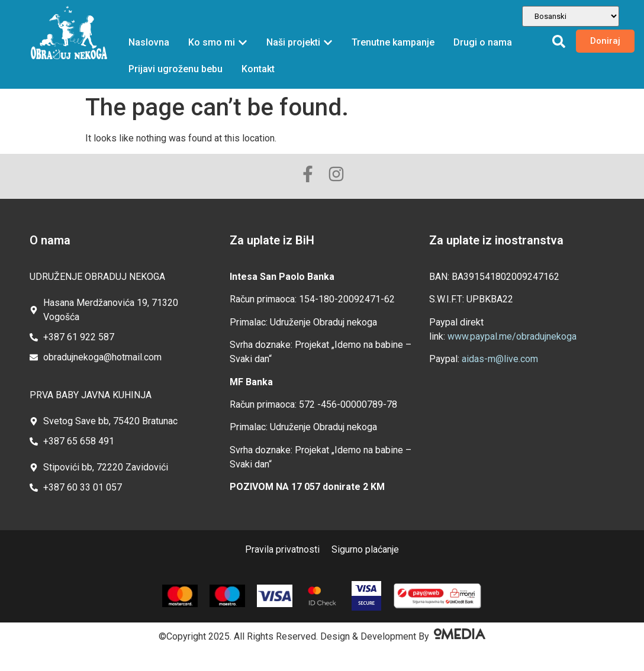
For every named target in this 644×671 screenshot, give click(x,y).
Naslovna (149, 42)
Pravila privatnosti (282, 549)
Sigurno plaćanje (365, 549)
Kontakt (258, 69)
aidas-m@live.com (500, 359)
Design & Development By (403, 636)
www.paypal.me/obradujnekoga (512, 336)
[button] (559, 41)
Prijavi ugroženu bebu (176, 69)
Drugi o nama (483, 42)
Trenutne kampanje (393, 42)
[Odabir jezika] (571, 16)
